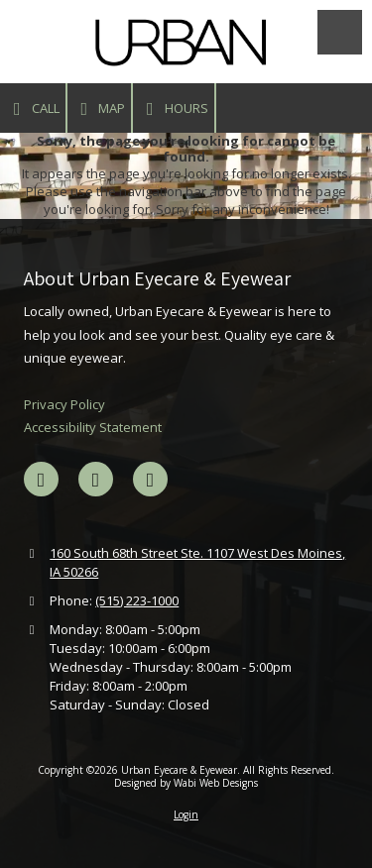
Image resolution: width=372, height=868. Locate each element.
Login (186, 814)
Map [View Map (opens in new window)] (100, 108)
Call (33, 108)
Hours (174, 108)
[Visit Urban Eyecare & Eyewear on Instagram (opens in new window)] (150, 479)
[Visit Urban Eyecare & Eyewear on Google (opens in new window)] (96, 479)
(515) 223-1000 (137, 600)
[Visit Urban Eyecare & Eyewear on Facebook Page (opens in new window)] (41, 479)
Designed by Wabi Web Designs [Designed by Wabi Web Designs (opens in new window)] (186, 783)
